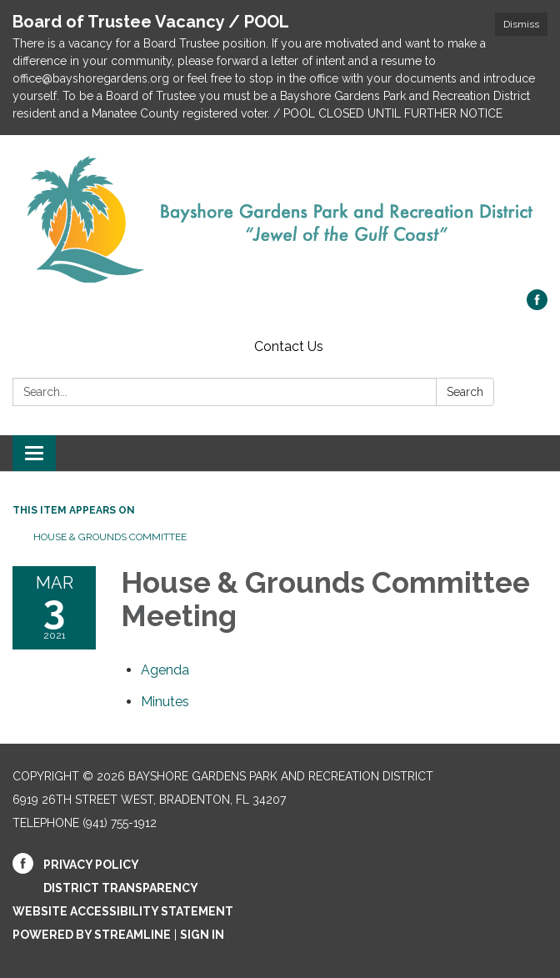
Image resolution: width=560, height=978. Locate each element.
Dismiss (521, 24)
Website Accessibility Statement (123, 911)
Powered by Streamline (92, 935)
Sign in (202, 935)
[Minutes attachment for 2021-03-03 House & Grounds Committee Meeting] (165, 702)
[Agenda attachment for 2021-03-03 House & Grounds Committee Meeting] (165, 670)
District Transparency (121, 888)
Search (465, 392)
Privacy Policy (91, 865)
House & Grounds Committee (110, 537)
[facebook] (537, 306)
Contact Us (289, 346)
